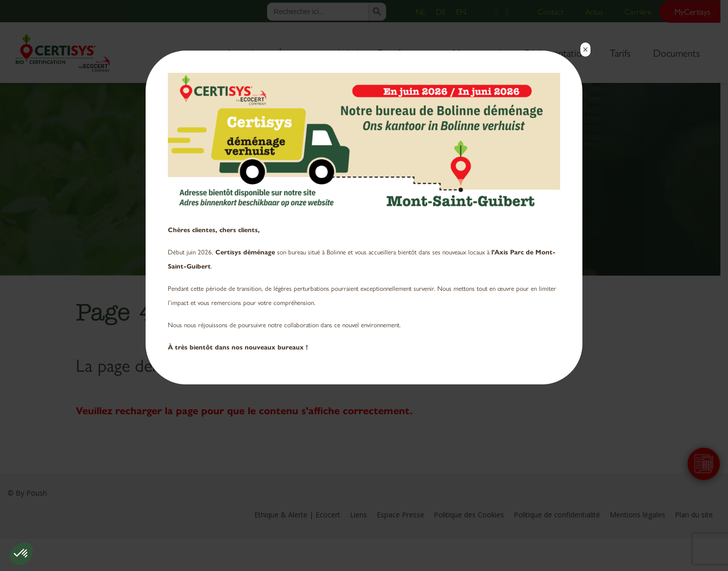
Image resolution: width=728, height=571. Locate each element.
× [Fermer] (585, 50)
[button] (21, 554)
